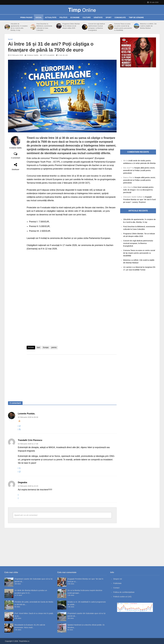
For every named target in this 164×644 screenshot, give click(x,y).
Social (39, 17)
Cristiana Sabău (32, 55)
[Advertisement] (72, 376)
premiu (54, 347)
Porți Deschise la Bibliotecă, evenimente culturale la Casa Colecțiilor (44, 27)
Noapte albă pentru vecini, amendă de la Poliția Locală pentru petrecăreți (139, 170)
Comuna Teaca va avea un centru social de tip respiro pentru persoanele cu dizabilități (123, 27)
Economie (75, 17)
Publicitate (117, 583)
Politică (63, 17)
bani (38, 347)
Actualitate (51, 17)
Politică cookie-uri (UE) (122, 597)
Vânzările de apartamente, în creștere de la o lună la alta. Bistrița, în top (19, 27)
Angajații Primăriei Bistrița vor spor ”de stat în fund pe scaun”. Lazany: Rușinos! (139, 199)
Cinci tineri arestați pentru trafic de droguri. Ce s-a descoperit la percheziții (138, 190)
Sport (109, 17)
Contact (116, 588)
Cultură (87, 17)
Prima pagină (26, 17)
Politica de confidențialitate (124, 592)
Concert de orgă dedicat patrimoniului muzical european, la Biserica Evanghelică (97, 27)
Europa (46, 347)
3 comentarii (16, 158)
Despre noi (118, 579)
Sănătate (98, 17)
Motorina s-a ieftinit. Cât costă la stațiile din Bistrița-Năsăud (148, 26)
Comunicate (120, 17)
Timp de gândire (136, 17)
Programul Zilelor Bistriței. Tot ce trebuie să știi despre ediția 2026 (71, 26)
